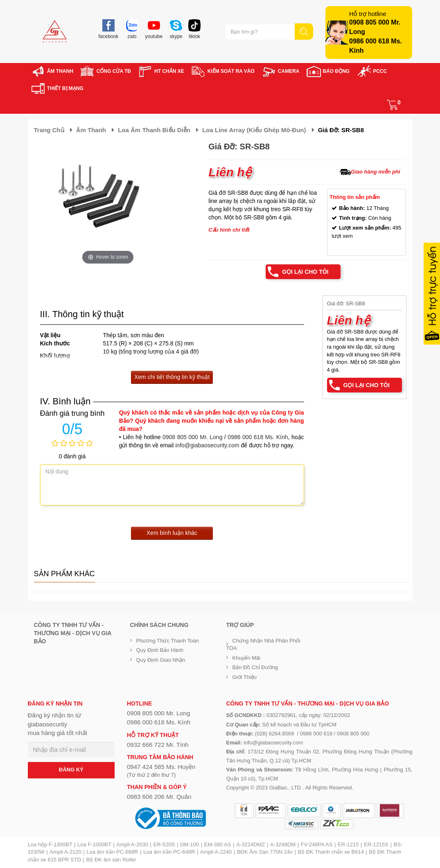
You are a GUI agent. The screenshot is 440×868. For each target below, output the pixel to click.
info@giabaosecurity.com (207, 445)
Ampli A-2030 (132, 844)
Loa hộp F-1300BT (50, 844)
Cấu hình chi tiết (229, 230)
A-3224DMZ (250, 844)
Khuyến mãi (246, 658)
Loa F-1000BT (94, 844)
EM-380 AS (218, 844)
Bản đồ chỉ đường (255, 667)
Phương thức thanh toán (168, 641)
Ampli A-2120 (65, 852)
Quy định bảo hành (160, 650)
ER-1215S (376, 844)
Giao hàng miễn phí (375, 172)
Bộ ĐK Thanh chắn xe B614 (331, 852)
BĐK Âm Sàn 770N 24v (265, 852)
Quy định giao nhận (161, 660)
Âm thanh (91, 130)
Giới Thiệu (245, 677)
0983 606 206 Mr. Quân (159, 797)
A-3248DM (283, 844)
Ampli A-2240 (216, 852)
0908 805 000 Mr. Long (192, 437)
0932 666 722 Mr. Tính (158, 745)
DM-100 (190, 844)
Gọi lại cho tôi (305, 272)
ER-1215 (348, 844)
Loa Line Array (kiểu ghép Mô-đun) (254, 130)
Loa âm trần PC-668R (112, 852)
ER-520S (164, 844)
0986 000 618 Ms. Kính (258, 437)
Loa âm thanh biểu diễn (154, 130)
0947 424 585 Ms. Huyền (161, 767)
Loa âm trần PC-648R (169, 852)
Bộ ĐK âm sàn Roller (111, 860)
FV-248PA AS (317, 844)
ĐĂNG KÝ (71, 770)
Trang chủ (49, 130)
